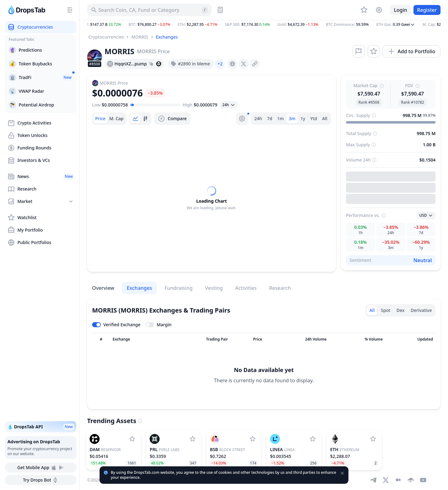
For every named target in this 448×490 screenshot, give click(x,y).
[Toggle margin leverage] (158, 325)
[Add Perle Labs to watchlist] (193, 439)
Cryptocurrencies (106, 37)
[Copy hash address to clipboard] (151, 64)
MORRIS (140, 37)
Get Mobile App (41, 468)
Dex (400, 310)
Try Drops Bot (41, 480)
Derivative (421, 310)
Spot (385, 310)
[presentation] (232, 64)
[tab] (100, 119)
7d (270, 118)
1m (280, 118)
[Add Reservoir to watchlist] (132, 439)
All (325, 118)
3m (292, 118)
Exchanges (167, 37)
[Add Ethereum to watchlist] (373, 439)
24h (258, 118)
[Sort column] (101, 339)
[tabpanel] (212, 198)
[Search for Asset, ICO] (149, 10)
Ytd (314, 118)
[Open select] (229, 105)
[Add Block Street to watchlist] (253, 439)
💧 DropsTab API (41, 427)
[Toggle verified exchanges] (116, 325)
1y (303, 118)
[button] (264, 25)
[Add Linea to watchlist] (313, 439)
